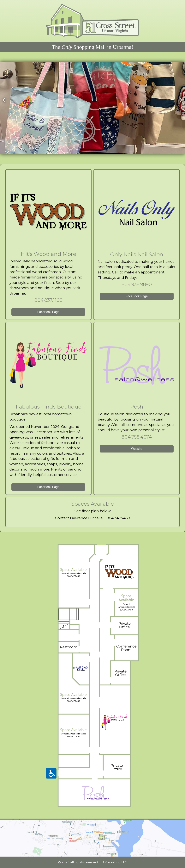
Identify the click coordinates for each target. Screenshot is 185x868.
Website (137, 449)
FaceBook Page (48, 312)
